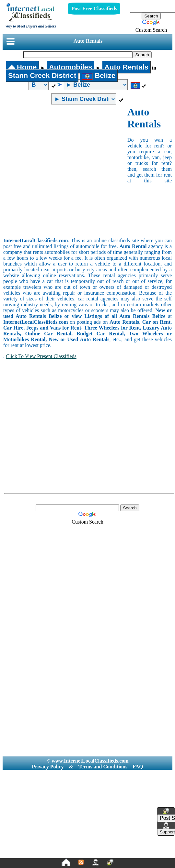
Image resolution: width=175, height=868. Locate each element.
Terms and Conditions (103, 767)
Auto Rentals (88, 41)
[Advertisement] (62, 171)
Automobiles (70, 67)
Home (22, 67)
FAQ (138, 767)
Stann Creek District (42, 76)
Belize (99, 76)
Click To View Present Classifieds (41, 356)
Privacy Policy (48, 767)
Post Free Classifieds (94, 9)
